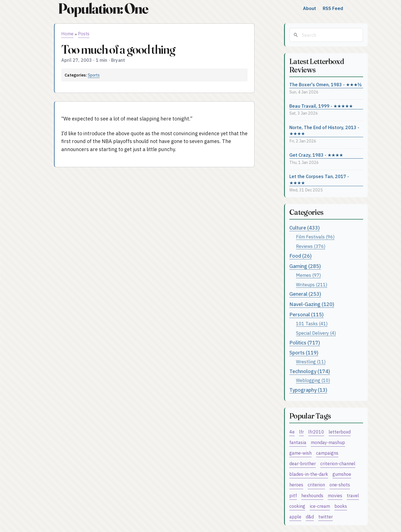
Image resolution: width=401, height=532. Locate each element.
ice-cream (320, 506)
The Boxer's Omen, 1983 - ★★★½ (326, 84)
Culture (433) (305, 228)
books (341, 506)
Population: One (103, 8)
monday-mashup (328, 442)
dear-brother (303, 463)
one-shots (340, 485)
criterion (316, 485)
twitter (326, 517)
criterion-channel (338, 463)
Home (67, 34)
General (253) (305, 294)
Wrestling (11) (311, 362)
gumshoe (342, 474)
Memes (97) (308, 275)
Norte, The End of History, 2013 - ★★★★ (324, 130)
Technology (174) (310, 371)
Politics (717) (305, 343)
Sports (94, 75)
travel (353, 495)
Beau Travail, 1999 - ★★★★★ (321, 106)
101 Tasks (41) (312, 323)
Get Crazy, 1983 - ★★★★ (316, 155)
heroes (296, 485)
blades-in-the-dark (309, 474)
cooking (297, 506)
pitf (293, 495)
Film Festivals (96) (315, 237)
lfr (301, 432)
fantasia (298, 442)
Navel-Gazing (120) (312, 304)
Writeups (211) (312, 285)
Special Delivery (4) (316, 333)
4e (292, 432)
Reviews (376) (311, 246)
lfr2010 (316, 432)
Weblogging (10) (313, 380)
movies (335, 495)
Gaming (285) (305, 266)
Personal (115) (306, 315)
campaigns (327, 453)
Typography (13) (308, 390)
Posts (84, 34)
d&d (310, 517)
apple (295, 517)
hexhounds (312, 495)
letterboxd (340, 432)
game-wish (300, 453)
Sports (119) (304, 353)
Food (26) (300, 256)
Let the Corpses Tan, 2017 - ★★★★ (319, 179)
